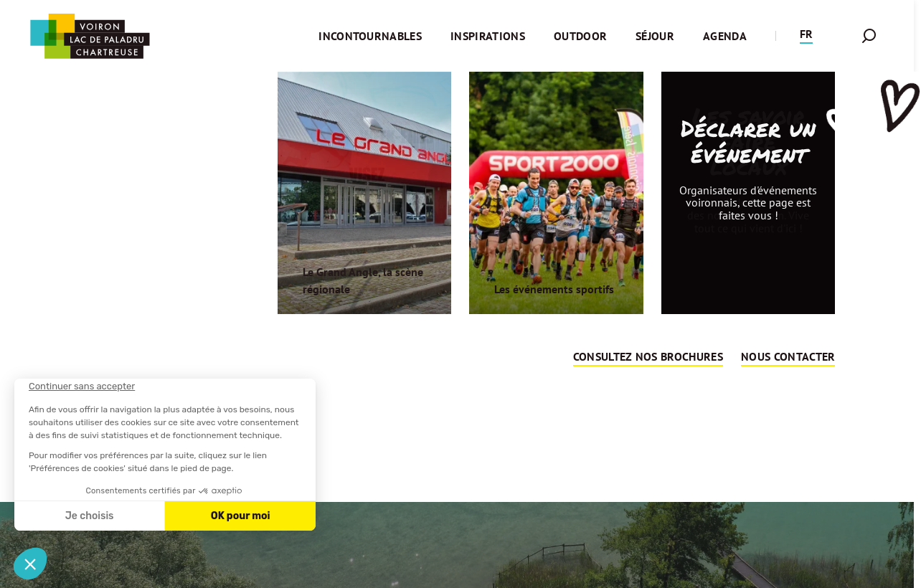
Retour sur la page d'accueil (457, 442)
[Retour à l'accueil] (90, 36)
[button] (806, 36)
